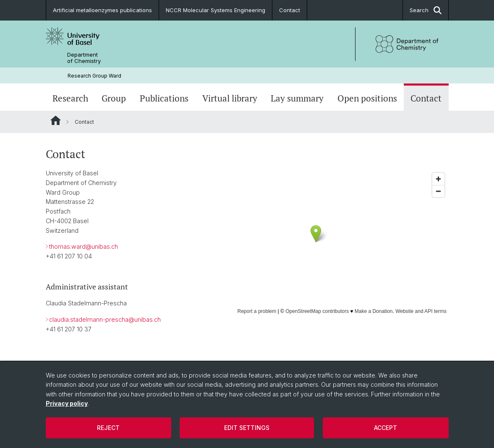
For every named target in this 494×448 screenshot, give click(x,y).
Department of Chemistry (84, 58)
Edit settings (247, 428)
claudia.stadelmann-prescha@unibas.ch (105, 319)
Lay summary (297, 98)
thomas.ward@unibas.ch (84, 247)
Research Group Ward (94, 76)
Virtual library (230, 98)
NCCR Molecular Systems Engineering (216, 10)
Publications (164, 98)
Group (114, 98)
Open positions (367, 98)
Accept (386, 428)
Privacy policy (67, 403)
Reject (108, 428)
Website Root (56, 120)
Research (70, 98)
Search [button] (426, 10)
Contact (290, 10)
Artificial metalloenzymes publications (102, 10)
